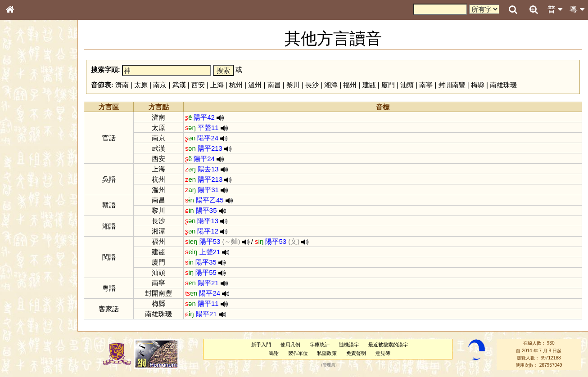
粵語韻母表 (25, 197)
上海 (217, 85)
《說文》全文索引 (33, 283)
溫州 (255, 85)
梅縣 (478, 85)
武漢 (179, 85)
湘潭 (331, 85)
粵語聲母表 (25, 188)
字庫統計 (320, 345)
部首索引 (22, 121)
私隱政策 (327, 353)
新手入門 (261, 345)
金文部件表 (25, 147)
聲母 (18, 241)
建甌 (369, 85)
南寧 (426, 85)
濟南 (122, 85)
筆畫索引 (22, 129)
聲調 (43, 241)
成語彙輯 (22, 300)
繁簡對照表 (25, 308)
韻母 (31, 241)
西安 (198, 85)
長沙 (312, 85)
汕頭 (407, 85)
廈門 (388, 85)
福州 (350, 85)
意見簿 (383, 353)
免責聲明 (356, 353)
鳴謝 (274, 353)
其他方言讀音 (27, 258)
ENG (40, 99)
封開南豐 (452, 85)
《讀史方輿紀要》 (33, 291)
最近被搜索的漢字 (388, 345)
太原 (141, 85)
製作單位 (298, 353)
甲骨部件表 (25, 138)
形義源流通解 (27, 155)
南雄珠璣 (503, 85)
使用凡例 (290, 345)
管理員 (329, 365)
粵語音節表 (25, 179)
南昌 (274, 85)
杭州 (236, 85)
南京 (160, 85)
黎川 (293, 85)
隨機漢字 (349, 345)
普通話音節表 (27, 250)
